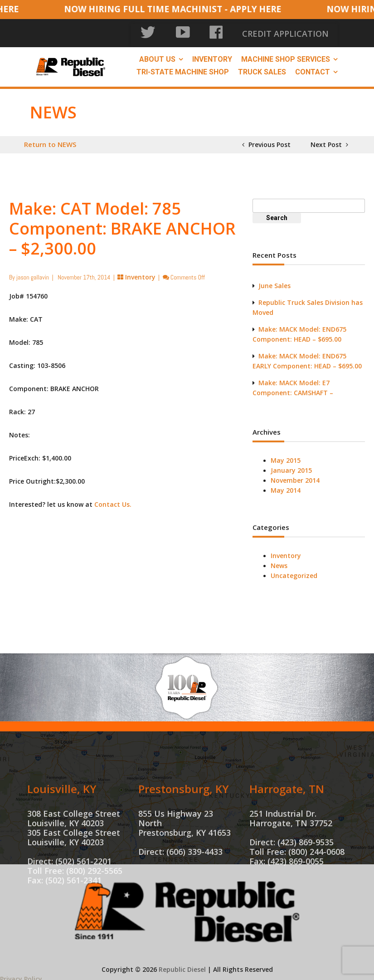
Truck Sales (262, 68)
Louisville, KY (62, 834)
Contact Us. (113, 500)
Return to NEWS (50, 140)
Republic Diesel (182, 965)
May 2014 (286, 486)
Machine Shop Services (286, 55)
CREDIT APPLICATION (302, 32)
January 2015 (291, 466)
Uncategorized (294, 571)
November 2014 (295, 476)
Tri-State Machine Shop (183, 68)
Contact (313, 68)
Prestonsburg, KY (184, 834)
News (279, 561)
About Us (157, 55)
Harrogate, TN (287, 834)
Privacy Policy (21, 975)
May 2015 (286, 456)
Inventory (212, 55)
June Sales (274, 282)
